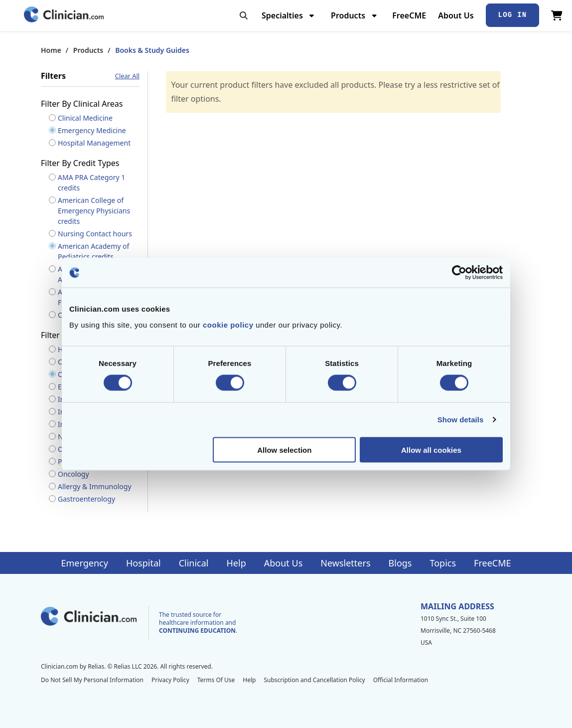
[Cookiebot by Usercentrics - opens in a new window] (459, 273)
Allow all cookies (431, 450)
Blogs (400, 563)
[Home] (64, 15)
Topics (443, 563)
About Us (456, 15)
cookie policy (228, 324)
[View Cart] (557, 15)
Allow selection (284, 450)
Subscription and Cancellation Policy (314, 680)
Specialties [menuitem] (282, 15)
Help (236, 563)
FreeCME (409, 15)
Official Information (401, 680)
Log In (513, 15)
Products (88, 50)
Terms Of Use (216, 680)
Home (51, 50)
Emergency (84, 563)
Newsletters (345, 563)
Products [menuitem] (348, 15)
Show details (461, 420)
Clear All (127, 76)
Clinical (194, 563)
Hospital (143, 563)
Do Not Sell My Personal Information (92, 680)
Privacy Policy (170, 680)
